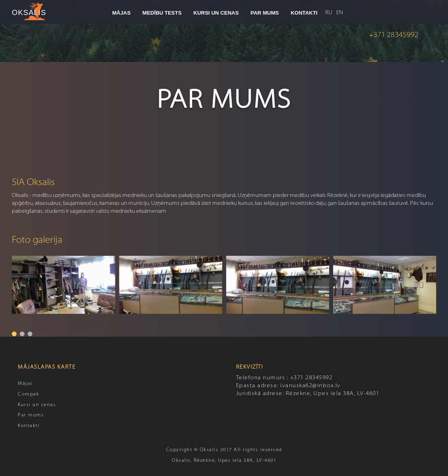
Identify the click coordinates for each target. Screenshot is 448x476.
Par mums (31, 415)
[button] (14, 334)
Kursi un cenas (37, 405)
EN (340, 13)
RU (329, 13)
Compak (28, 394)
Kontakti (29, 426)
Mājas (25, 384)
